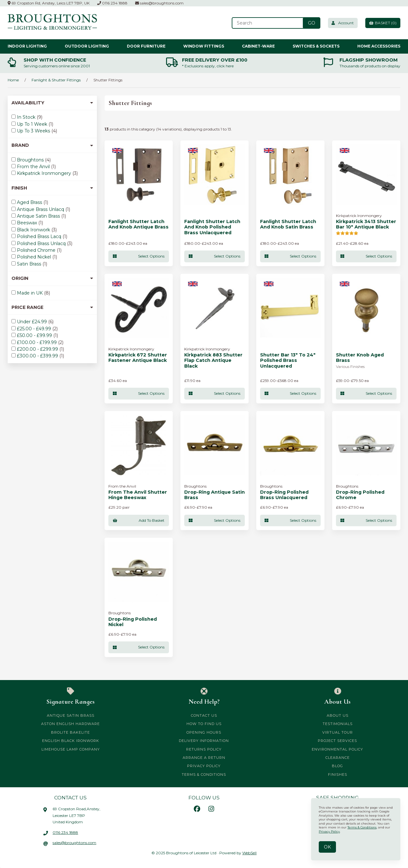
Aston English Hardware (70, 724)
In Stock (27, 117)
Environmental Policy (337, 749)
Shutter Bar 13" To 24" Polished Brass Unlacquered (288, 361)
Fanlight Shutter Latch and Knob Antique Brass (138, 224)
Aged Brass (30, 202)
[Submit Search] (309, 23)
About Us (337, 697)
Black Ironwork (34, 230)
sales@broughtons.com (159, 3)
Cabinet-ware (258, 46)
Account (341, 23)
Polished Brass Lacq (40, 236)
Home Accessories (379, 46)
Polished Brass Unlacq (42, 243)
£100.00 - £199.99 (37, 342)
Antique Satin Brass (39, 216)
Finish (52, 188)
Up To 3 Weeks (34, 131)
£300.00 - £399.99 (38, 356)
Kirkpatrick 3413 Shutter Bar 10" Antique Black (366, 224)
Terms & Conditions (204, 774)
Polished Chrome (37, 250)
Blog (337, 766)
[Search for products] (265, 23)
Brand (52, 145)
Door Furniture (146, 46)
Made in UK (30, 293)
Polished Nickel (35, 257)
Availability (52, 103)
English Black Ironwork (71, 741)
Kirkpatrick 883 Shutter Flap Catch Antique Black (213, 361)
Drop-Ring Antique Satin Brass (215, 495)
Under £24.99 (33, 322)
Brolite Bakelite (70, 732)
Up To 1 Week (33, 124)
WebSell (249, 853)
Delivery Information (204, 741)
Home (13, 80)
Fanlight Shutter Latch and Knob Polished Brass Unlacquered (212, 227)
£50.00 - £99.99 (35, 335)
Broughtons (31, 160)
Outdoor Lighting (87, 46)
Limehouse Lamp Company (71, 749)
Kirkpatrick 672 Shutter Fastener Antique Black (138, 358)
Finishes (338, 774)
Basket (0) (382, 23)
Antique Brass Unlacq (41, 209)
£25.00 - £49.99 (35, 329)
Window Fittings (204, 46)
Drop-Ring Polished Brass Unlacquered (284, 495)
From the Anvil (34, 167)
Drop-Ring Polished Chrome (360, 495)
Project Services (337, 741)
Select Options (139, 256)
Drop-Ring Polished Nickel (133, 622)
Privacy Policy (204, 766)
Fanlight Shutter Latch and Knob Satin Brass (288, 224)
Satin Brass (30, 264)
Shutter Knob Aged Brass (360, 358)
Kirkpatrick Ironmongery (45, 173)
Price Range (52, 307)
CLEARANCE (338, 758)
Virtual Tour (338, 732)
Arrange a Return (204, 758)
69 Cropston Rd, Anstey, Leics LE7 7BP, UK (49, 3)
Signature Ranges (71, 697)
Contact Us (204, 716)
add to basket (139, 520)
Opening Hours (204, 732)
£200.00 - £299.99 (38, 349)
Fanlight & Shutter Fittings (56, 80)
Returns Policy (204, 749)
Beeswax (28, 223)
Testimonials (338, 724)
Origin (52, 278)
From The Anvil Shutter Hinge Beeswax (138, 495)
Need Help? (204, 697)
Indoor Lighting (27, 46)
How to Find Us (204, 724)
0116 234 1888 (112, 3)
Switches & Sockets (316, 46)
